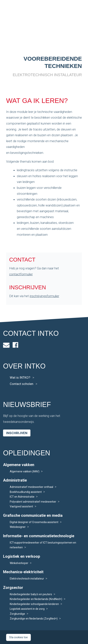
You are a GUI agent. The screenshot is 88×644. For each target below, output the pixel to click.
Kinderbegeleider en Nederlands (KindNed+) (36, 599)
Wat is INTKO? (22, 377)
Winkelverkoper (19, 563)
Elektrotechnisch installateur (27, 579)
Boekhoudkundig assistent (26, 492)
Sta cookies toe (18, 637)
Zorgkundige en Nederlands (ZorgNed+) (34, 619)
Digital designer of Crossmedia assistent (34, 522)
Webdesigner (18, 527)
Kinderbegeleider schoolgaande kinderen (34, 604)
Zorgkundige (17, 614)
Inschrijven (17, 433)
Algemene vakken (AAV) (25, 471)
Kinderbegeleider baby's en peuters (31, 594)
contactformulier (21, 274)
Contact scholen (24, 384)
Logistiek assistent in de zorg (27, 609)
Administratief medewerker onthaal (31, 487)
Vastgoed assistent (21, 506)
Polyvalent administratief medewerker (33, 502)
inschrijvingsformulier (44, 296)
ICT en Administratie (22, 497)
